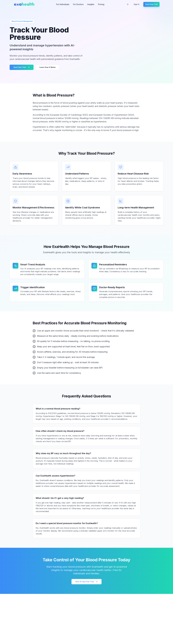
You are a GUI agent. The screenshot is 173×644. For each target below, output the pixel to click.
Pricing (101, 4)
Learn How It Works (48, 67)
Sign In (137, 4)
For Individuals (63, 4)
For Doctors (78, 4)
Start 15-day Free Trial (86, 582)
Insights (91, 4)
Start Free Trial (151, 4)
